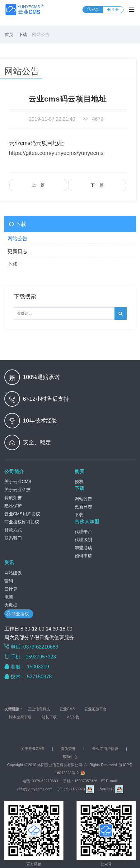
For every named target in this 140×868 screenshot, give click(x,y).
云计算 (11, 589)
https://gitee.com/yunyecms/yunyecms (56, 153)
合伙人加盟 (87, 521)
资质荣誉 (13, 498)
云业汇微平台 (96, 709)
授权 (79, 481)
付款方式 (13, 530)
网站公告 (83, 499)
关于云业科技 (17, 490)
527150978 (40, 677)
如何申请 (83, 556)
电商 (9, 597)
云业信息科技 (39, 709)
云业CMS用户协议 (22, 514)
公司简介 (14, 471)
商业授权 (19, 614)
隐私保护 (13, 506)
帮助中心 (70, 757)
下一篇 (97, 185)
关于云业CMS (18, 481)
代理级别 (83, 540)
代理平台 (83, 531)
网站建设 (13, 573)
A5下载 (73, 717)
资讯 (9, 562)
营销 (9, 581)
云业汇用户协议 (105, 749)
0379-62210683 (45, 781)
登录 (93, 10)
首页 (9, 34)
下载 (23, 34)
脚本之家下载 (20, 717)
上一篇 (38, 185)
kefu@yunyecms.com (35, 789)
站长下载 (49, 717)
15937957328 (86, 781)
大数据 (11, 605)
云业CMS (67, 709)
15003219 (39, 667)
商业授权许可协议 (22, 522)
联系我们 (13, 538)
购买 (80, 471)
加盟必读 (83, 548)
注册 (113, 10)
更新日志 (83, 507)
